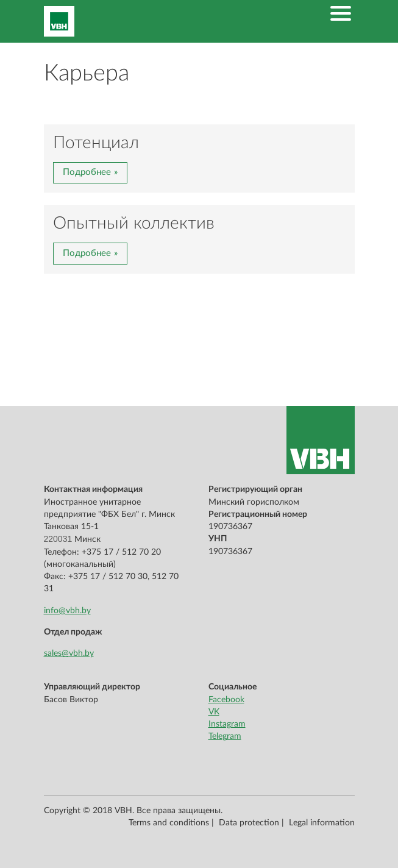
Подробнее (87, 172)
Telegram (225, 736)
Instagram (227, 724)
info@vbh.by (67, 611)
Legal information (322, 823)
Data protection (249, 823)
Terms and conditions (169, 823)
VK (214, 712)
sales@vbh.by (69, 653)
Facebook (226, 700)
